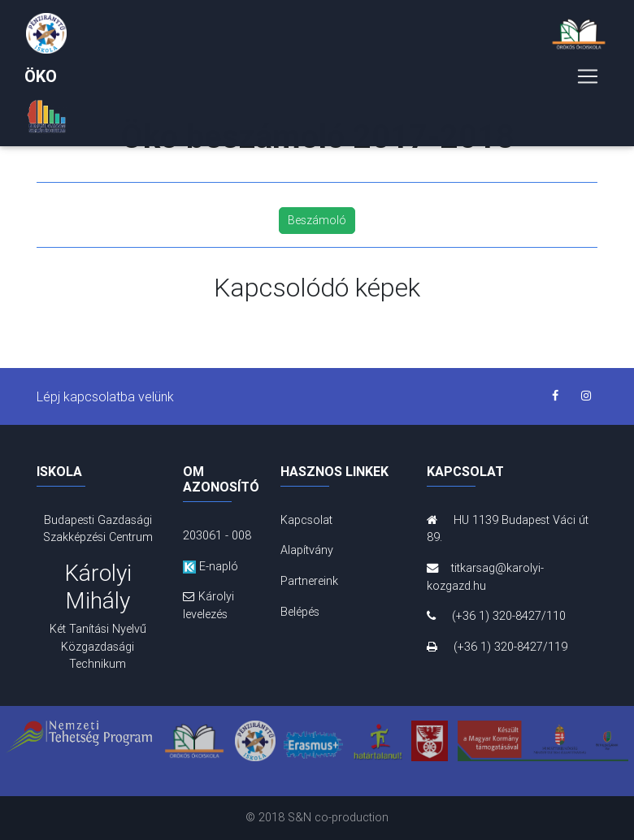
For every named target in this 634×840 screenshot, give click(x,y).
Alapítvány (307, 550)
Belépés (300, 612)
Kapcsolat (306, 520)
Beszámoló (317, 220)
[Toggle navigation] (588, 80)
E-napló (211, 566)
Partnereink (309, 581)
